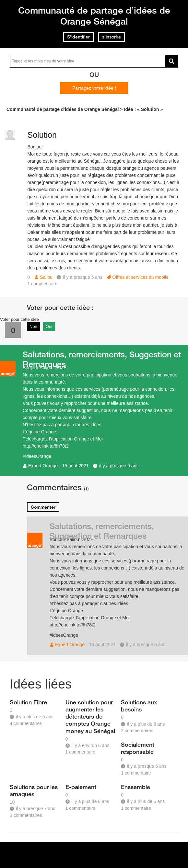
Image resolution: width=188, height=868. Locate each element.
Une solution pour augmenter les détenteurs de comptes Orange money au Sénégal (90, 716)
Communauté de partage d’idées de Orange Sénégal (94, 16)
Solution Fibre (28, 702)
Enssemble (135, 787)
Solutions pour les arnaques (34, 790)
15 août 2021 (76, 466)
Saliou (46, 277)
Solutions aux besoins (139, 706)
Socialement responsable (138, 748)
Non (33, 326)
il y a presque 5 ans (119, 466)
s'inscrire (112, 37)
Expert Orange (43, 466)
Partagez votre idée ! (94, 88)
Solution (42, 135)
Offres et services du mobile (141, 277)
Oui (49, 326)
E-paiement (81, 787)
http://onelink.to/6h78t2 (46, 446)
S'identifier (78, 37)
